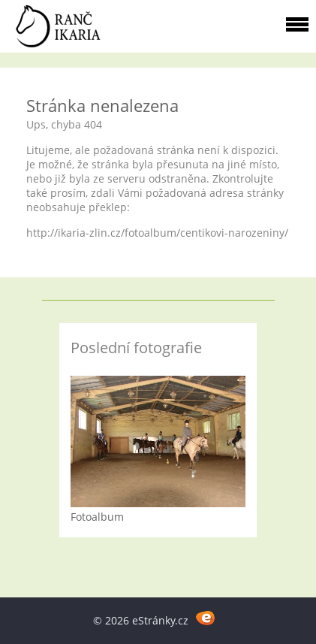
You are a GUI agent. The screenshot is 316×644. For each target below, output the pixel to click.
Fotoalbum (97, 517)
